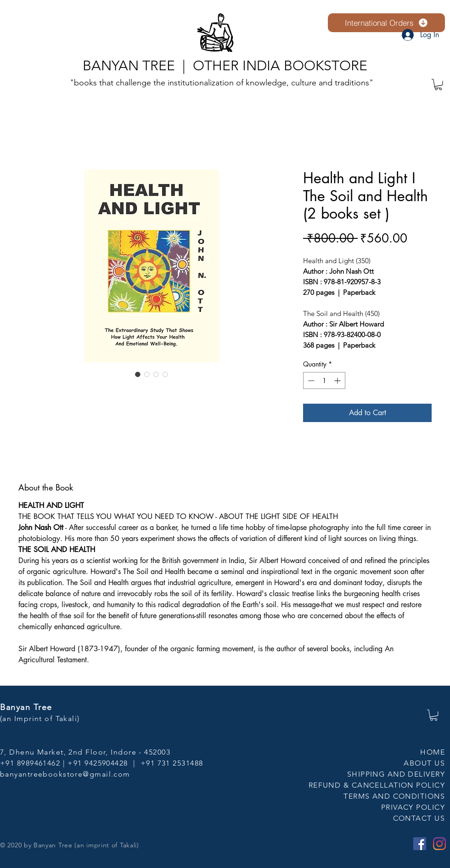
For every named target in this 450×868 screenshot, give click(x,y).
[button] (438, 85)
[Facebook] (420, 844)
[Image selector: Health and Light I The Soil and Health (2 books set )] (138, 374)
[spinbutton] (324, 380)
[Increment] (338, 380)
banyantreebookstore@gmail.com (65, 774)
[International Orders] (386, 23)
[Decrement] (310, 380)
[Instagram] (439, 844)
